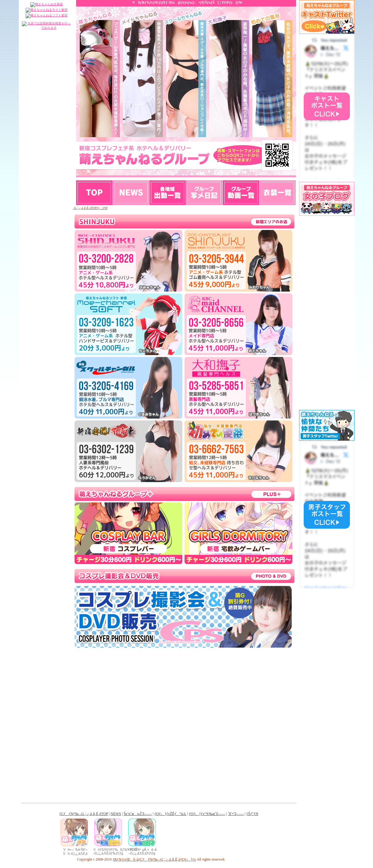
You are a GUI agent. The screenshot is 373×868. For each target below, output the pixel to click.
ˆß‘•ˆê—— (236, 814)
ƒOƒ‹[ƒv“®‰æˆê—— (241, 193)
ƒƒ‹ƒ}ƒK (278, 193)
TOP (94, 193)
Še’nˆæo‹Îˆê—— (168, 193)
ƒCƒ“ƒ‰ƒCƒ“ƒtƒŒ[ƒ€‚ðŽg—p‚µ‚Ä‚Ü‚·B (327, 385)
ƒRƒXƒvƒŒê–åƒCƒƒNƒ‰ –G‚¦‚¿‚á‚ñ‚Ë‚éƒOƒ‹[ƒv (154, 859)
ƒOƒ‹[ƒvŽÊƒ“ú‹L (204, 193)
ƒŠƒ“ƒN (252, 814)
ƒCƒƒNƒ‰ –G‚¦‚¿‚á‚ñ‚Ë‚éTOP (84, 814)
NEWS (131, 193)
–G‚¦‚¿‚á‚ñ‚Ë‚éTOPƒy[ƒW (90, 208)
